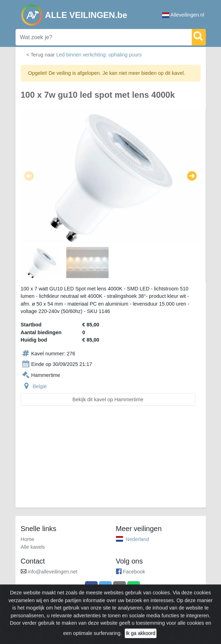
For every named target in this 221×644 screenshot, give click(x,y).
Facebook (134, 572)
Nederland (137, 539)
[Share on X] (105, 588)
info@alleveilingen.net (53, 572)
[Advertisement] (111, 461)
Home (27, 539)
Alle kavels (33, 547)
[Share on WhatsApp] (134, 588)
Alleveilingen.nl (183, 15)
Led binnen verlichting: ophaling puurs (99, 55)
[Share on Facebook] (91, 588)
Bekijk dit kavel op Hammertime (108, 399)
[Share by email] (119, 588)
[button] (29, 176)
